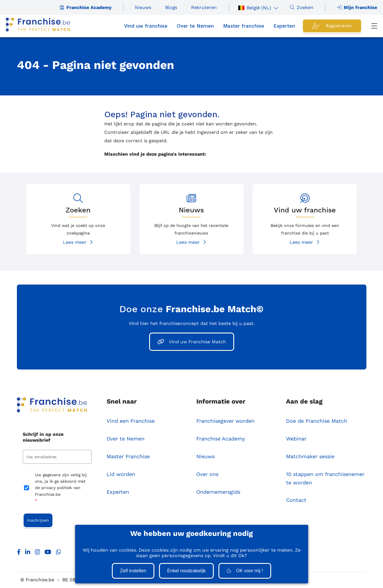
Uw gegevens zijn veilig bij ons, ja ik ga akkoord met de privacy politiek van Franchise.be (61, 489)
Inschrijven (38, 521)
